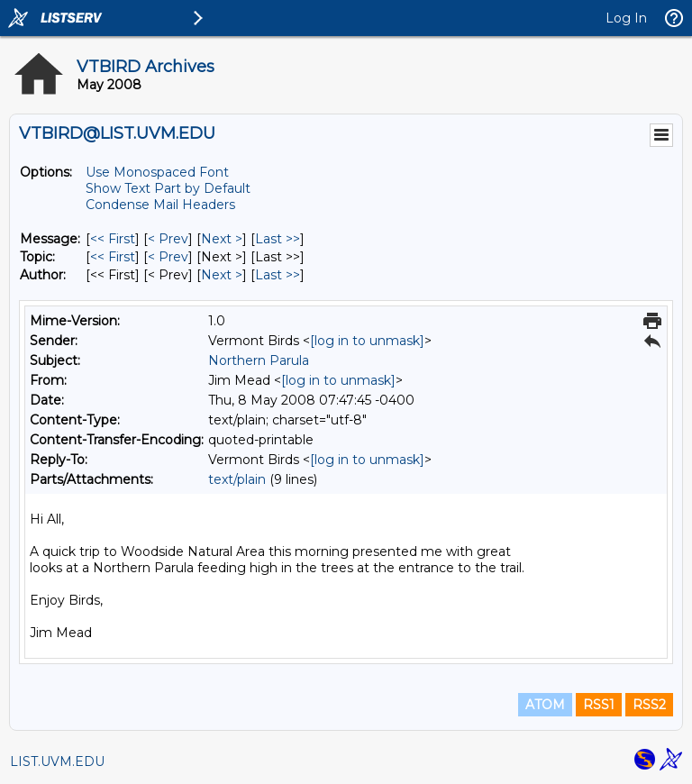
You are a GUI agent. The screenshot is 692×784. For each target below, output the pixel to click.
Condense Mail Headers (160, 205)
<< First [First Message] (113, 239)
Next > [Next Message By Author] (222, 275)
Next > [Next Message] (222, 239)
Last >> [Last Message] (278, 239)
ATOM (545, 705)
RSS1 (599, 705)
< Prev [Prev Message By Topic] (168, 257)
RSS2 (649, 705)
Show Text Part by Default (168, 188)
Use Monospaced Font (157, 172)
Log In (626, 18)
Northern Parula (259, 360)
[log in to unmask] (367, 341)
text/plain (237, 479)
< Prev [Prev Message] (168, 239)
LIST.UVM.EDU (57, 761)
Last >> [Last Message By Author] (278, 275)
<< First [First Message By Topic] (113, 257)
